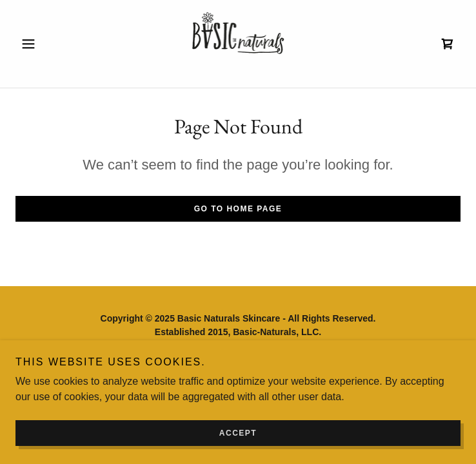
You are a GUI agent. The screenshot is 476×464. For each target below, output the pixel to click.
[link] (238, 44)
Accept (238, 433)
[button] (49, 44)
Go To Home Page (238, 209)
